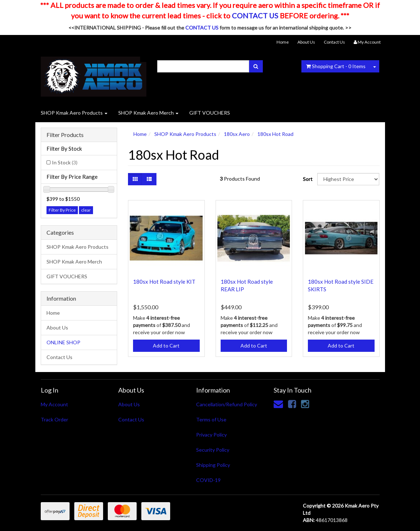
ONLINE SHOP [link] (63, 342)
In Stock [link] (65, 162)
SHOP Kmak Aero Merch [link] (74, 262)
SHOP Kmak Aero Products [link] (78, 247)
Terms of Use (211, 419)
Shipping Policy (213, 465)
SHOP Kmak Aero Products (74, 113)
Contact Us (334, 42)
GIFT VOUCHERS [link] (67, 276)
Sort (307, 179)
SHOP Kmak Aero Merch (148, 113)
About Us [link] (57, 328)
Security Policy (213, 450)
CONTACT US (255, 16)
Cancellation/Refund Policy (227, 404)
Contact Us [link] (59, 357)
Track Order (54, 419)
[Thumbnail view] (135, 179)
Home (283, 42)
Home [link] (53, 313)
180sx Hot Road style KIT (164, 282)
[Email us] (278, 404)
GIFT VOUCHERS (210, 113)
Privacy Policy (211, 435)
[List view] (149, 179)
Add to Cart (166, 346)
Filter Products (65, 135)
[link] (292, 404)
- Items (336, 66)
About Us (306, 42)
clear (86, 210)
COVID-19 (208, 480)
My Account (54, 404)
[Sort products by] (348, 179)
